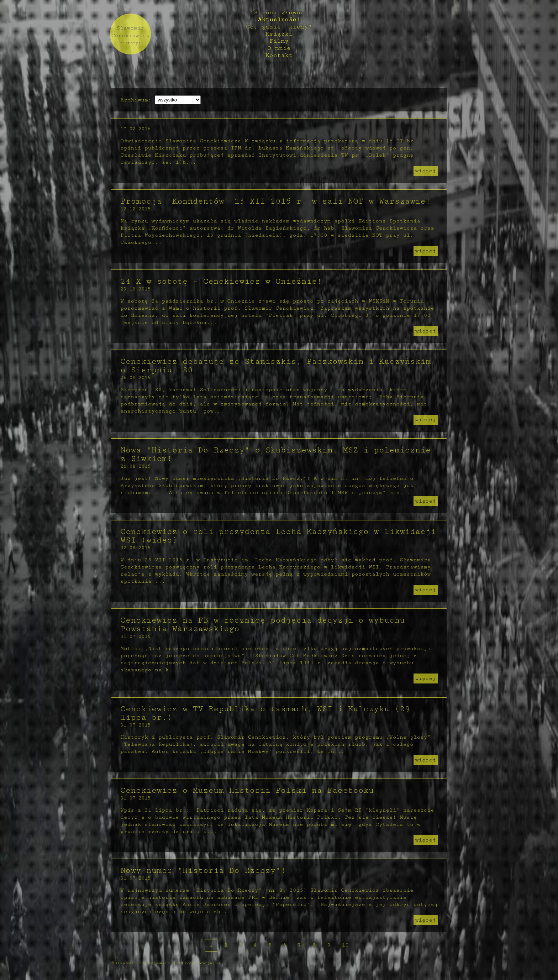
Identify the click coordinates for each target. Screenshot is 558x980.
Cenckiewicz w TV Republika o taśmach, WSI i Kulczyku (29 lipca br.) (264, 713)
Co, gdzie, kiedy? (279, 27)
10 (345, 945)
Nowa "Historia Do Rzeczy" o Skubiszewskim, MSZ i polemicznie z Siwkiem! (274, 454)
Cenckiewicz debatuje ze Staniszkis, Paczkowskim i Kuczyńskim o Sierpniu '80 (274, 366)
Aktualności (279, 20)
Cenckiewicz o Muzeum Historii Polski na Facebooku (246, 790)
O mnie (279, 48)
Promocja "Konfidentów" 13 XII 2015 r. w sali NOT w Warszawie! (274, 201)
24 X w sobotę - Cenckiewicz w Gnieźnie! (220, 281)
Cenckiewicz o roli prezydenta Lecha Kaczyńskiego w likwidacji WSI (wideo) (277, 536)
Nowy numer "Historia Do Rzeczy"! (202, 871)
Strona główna (279, 12)
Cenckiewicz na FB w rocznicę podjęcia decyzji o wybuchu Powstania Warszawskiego (261, 625)
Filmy (279, 41)
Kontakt (279, 55)
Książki (279, 34)
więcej (427, 171)
